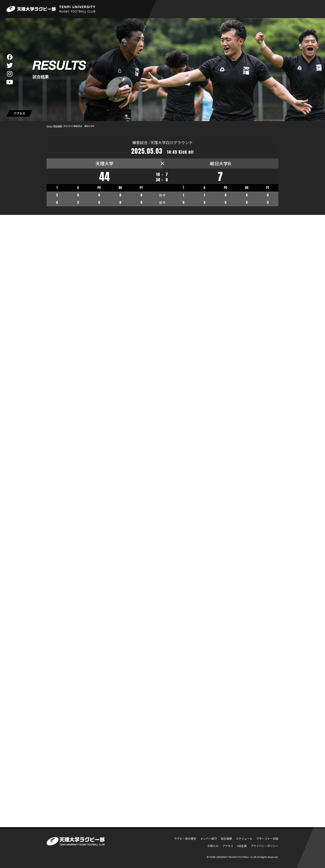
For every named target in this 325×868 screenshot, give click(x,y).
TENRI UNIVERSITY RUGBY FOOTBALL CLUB (233, 857)
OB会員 (242, 846)
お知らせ (213, 846)
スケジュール (244, 838)
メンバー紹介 (209, 838)
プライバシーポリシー (264, 846)
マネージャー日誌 (267, 838)
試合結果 (226, 838)
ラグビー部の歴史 (185, 838)
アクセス (228, 846)
